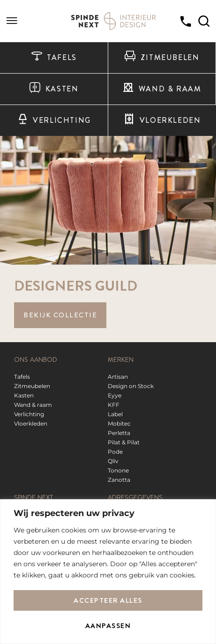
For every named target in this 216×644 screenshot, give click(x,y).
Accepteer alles (108, 600)
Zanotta (119, 480)
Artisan (118, 377)
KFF (114, 405)
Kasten (54, 89)
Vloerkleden (162, 120)
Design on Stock (131, 386)
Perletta (119, 433)
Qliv (113, 461)
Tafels (54, 58)
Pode (115, 452)
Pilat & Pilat (124, 442)
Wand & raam (162, 89)
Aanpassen (108, 626)
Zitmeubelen (162, 58)
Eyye (115, 395)
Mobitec (119, 423)
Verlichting (54, 120)
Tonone (118, 470)
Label (115, 414)
